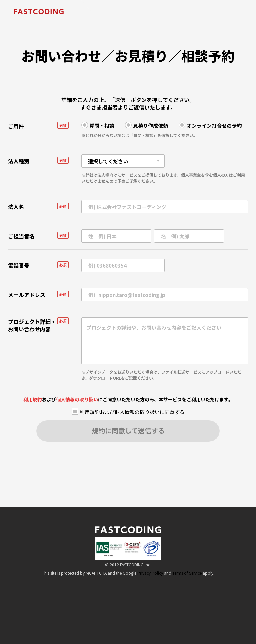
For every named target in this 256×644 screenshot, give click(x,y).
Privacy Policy (150, 573)
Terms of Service (187, 573)
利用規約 (33, 399)
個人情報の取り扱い (77, 399)
